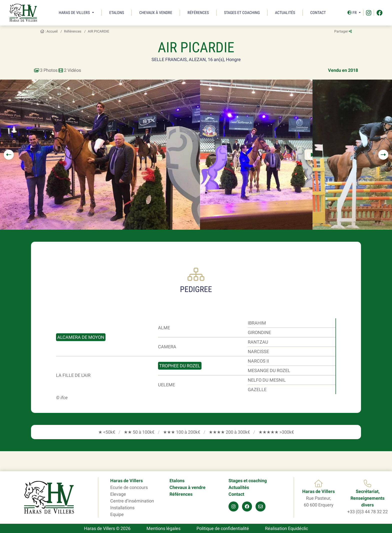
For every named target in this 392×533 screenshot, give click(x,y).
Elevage (118, 494)
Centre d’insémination (132, 501)
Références (198, 13)
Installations (122, 508)
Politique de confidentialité (223, 528)
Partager (343, 31)
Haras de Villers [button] (75, 13)
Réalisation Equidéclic (286, 528)
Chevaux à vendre (156, 13)
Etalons (117, 13)
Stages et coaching (242, 13)
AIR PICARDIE (98, 31)
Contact (318, 13)
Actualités (285, 13)
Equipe (117, 514)
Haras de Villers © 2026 (107, 528)
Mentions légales (163, 528)
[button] (9, 155)
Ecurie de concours (129, 487)
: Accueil (49, 31)
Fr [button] (353, 13)
